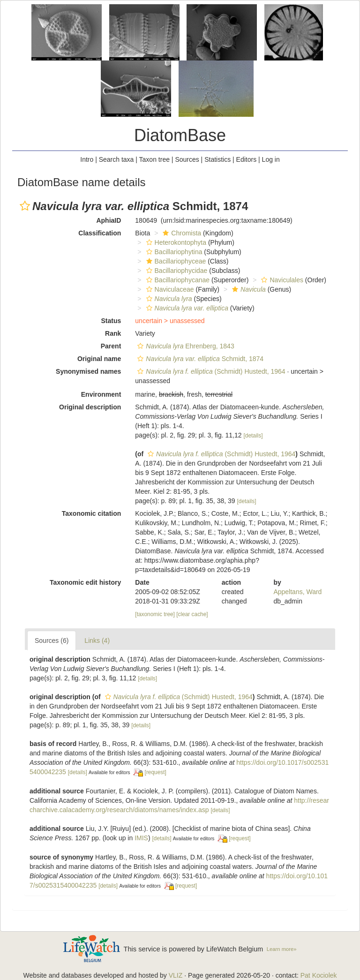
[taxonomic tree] (155, 614)
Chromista (181, 233)
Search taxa (116, 159)
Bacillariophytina (173, 252)
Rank (113, 333)
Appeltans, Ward (297, 592)
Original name (99, 359)
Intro (87, 159)
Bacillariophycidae (176, 271)
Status (111, 321)
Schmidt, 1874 (199, 359)
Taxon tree (154, 159)
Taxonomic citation (92, 513)
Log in (271, 159)
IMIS (141, 838)
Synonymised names (88, 371)
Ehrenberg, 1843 (184, 346)
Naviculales (281, 280)
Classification (100, 233)
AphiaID (109, 220)
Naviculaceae (169, 289)
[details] (253, 436)
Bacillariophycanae (177, 280)
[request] (156, 772)
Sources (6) (52, 641)
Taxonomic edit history (85, 582)
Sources (187, 159)
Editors (247, 159)
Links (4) (97, 641)
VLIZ (176, 975)
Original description (90, 407)
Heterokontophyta (175, 242)
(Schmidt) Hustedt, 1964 (210, 371)
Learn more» (282, 949)
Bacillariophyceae (175, 261)
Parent (111, 346)
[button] (25, 206)
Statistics (217, 159)
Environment (101, 394)
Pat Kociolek (319, 975)
